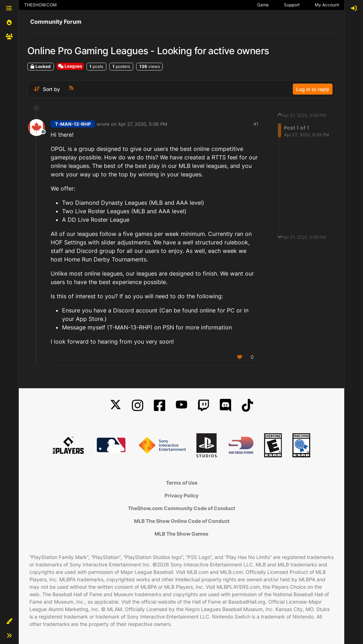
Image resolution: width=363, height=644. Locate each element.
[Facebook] (160, 405)
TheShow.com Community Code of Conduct (181, 508)
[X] (116, 405)
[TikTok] (247, 405)
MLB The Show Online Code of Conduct (182, 521)
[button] (9, 621)
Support (292, 5)
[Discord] (225, 405)
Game (263, 5)
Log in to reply (313, 89)
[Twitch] (203, 405)
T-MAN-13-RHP (73, 124)
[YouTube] (181, 405)
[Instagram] (138, 405)
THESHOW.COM (40, 5)
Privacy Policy (181, 495)
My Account (327, 5)
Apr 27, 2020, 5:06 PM (143, 124)
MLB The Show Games (181, 534)
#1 (256, 124)
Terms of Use (182, 483)
